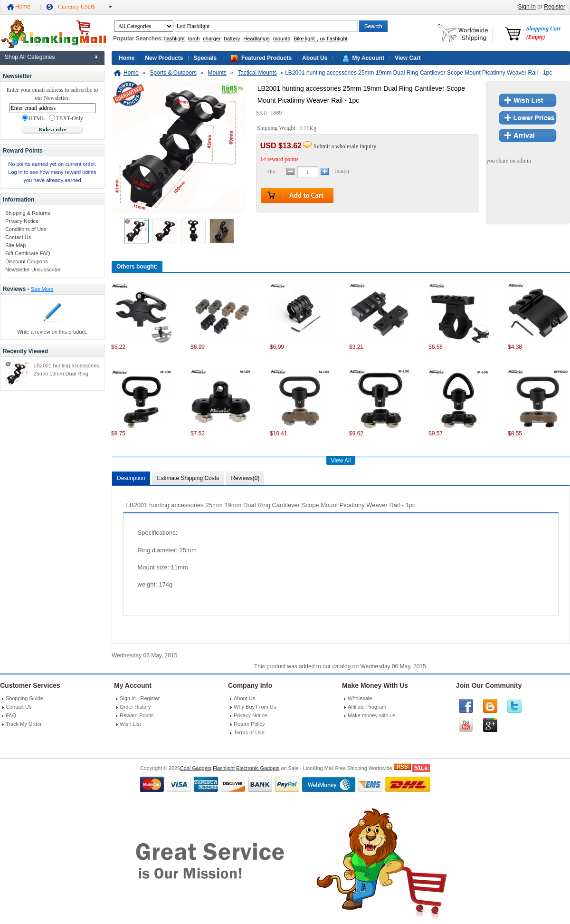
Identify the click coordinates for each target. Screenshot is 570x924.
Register (555, 7)
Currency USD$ (76, 7)
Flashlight (224, 768)
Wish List (130, 724)
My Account (368, 58)
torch (194, 38)
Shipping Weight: (278, 128)
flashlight (174, 38)
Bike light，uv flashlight (321, 38)
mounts (282, 38)
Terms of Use (249, 732)
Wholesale (360, 698)
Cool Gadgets (196, 768)
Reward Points (137, 715)
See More (42, 289)
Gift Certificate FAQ (28, 253)
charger (212, 38)
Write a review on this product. (52, 332)
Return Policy (249, 724)
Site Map (15, 245)
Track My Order (24, 724)
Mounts (217, 73)
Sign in (128, 698)
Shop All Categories (30, 57)
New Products (164, 58)
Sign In (527, 7)
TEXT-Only (66, 118)
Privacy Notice (22, 221)
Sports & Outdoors (173, 73)
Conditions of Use (26, 229)
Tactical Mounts (257, 73)
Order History (135, 707)
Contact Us (18, 237)
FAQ (11, 715)
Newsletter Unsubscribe (33, 269)
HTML (33, 118)
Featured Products (266, 58)
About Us (315, 58)
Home (23, 7)
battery (232, 38)
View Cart (408, 58)
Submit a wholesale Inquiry (345, 146)
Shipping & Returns (28, 213)
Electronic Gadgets (258, 768)
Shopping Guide (24, 698)
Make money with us (371, 715)
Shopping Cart (543, 33)
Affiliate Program (367, 707)
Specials (205, 58)
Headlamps (256, 38)
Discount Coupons (27, 261)
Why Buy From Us (255, 707)
